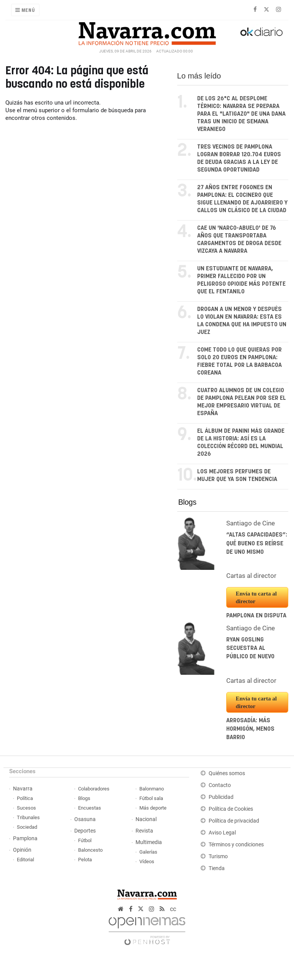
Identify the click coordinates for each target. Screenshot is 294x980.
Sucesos (26, 808)
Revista (144, 831)
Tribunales (28, 817)
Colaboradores (94, 789)
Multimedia (149, 842)
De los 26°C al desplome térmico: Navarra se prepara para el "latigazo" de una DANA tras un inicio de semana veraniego (241, 114)
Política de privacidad (234, 821)
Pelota (85, 860)
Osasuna (85, 819)
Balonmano (152, 789)
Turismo (218, 856)
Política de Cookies (231, 809)
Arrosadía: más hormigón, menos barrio (250, 729)
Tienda (217, 868)
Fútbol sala (151, 798)
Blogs (187, 502)
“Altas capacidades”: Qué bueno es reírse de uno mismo (257, 543)
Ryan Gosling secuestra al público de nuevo (250, 648)
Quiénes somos (227, 773)
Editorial (25, 860)
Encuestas (90, 808)
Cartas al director (251, 576)
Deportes (85, 831)
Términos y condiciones (236, 845)
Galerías (148, 852)
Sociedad (27, 827)
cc (173, 909)
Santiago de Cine (251, 523)
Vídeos (147, 861)
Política (25, 798)
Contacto (220, 785)
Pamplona (25, 838)
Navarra (23, 789)
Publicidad (221, 797)
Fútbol (85, 840)
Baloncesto (90, 850)
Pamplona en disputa (256, 616)
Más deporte (153, 808)
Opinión (22, 850)
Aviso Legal (222, 833)
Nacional (146, 819)
